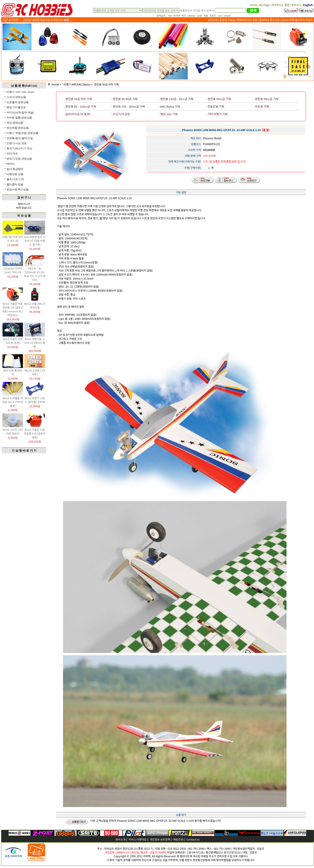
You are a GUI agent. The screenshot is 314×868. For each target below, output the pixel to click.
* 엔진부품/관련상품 (17, 128)
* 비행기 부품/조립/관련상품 (21, 133)
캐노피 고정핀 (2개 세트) (35, 372)
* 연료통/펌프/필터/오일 (19, 138)
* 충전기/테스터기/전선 (18, 149)
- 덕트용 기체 (261, 106)
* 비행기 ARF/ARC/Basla (19, 92)
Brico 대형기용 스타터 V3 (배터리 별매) (35, 343)
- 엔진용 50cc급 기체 (266, 99)
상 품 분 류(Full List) (24, 86)
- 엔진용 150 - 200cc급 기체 (128, 106)
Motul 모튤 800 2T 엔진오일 (35, 305)
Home (54, 84)
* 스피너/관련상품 (15, 97)
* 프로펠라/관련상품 (17, 102)
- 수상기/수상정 (120, 114)
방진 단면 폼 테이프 (13, 372)
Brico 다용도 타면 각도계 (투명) (13, 341)
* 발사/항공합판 (14, 169)
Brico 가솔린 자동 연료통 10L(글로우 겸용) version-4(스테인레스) (13, 309)
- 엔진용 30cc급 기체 (218, 99)
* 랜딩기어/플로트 (15, 107)
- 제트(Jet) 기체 (168, 114)
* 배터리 (9, 164)
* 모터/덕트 (11, 154)
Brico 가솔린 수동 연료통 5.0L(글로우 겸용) (35, 433)
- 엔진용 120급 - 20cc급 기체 (176, 99)
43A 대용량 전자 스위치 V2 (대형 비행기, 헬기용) (35, 241)
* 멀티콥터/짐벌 (14, 184)
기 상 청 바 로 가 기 (24, 451)
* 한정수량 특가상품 (17, 190)
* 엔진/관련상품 (14, 123)
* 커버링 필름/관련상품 (18, 118)
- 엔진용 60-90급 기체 (124, 99)
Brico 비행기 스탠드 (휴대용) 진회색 (35, 400)
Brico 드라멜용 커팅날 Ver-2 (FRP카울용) (13, 402)
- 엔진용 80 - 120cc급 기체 (80, 106)
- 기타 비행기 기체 (217, 114)
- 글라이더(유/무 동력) (77, 114)
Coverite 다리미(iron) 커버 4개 (13, 270)
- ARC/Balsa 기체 (169, 106)
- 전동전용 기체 (215, 106)
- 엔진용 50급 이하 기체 (106, 84)
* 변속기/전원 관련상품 (18, 159)
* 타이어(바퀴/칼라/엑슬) (19, 113)
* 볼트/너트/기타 (14, 179)
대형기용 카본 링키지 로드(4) (13, 239)
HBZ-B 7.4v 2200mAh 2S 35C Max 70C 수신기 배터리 (35, 274)
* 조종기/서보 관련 (16, 143)
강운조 (260, 848)
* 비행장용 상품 (14, 174)
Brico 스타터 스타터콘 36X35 (13, 431)
